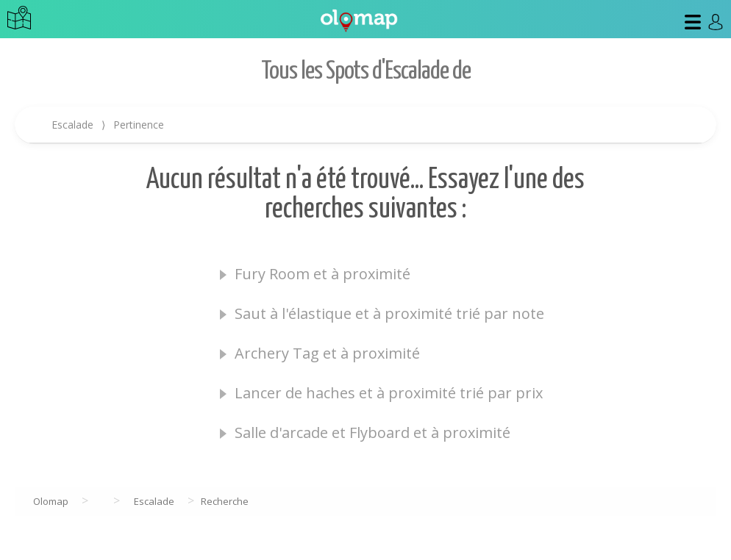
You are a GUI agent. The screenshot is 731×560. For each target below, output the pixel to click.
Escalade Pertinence (108, 125)
